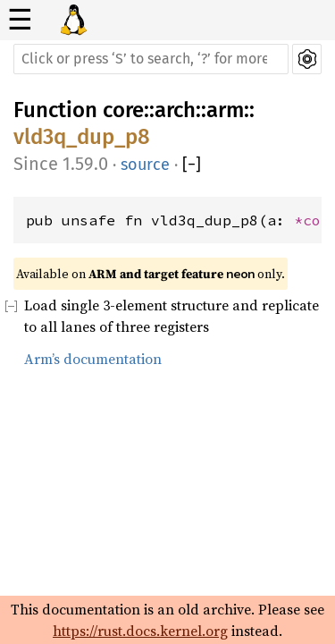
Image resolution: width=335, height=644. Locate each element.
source (145, 165)
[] (192, 165)
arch (175, 110)
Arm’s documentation (93, 359)
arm (225, 110)
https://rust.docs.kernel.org (140, 631)
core (123, 110)
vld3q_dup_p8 (82, 137)
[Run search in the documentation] (151, 59)
